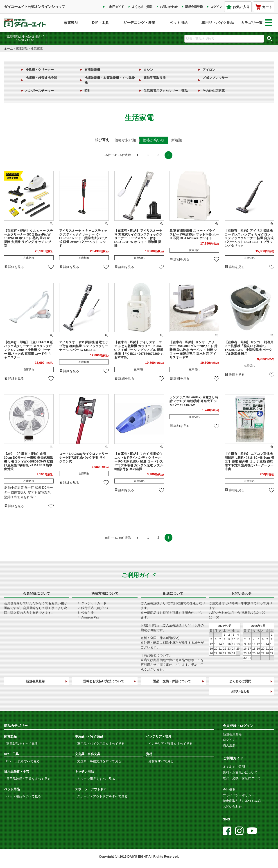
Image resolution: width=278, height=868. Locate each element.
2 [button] (158, 155)
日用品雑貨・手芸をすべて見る (28, 779)
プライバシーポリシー (239, 795)
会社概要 (229, 790)
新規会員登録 (194, 7)
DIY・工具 (101, 23)
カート (264, 7)
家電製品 (71, 23)
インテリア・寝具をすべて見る (170, 744)
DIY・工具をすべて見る (23, 761)
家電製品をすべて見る (22, 744)
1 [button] (148, 155)
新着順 (176, 140)
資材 (149, 754)
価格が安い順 (125, 140)
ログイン (216, 7)
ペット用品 (179, 23)
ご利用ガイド (115, 7)
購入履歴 (229, 745)
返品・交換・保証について (172, 681)
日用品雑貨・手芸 (17, 772)
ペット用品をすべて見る (24, 796)
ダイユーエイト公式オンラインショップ (34, 7)
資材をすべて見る (161, 761)
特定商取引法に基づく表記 (242, 801)
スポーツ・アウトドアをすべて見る (102, 796)
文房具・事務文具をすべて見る (99, 761)
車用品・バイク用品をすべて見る (101, 744)
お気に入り (238, 7)
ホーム (8, 49)
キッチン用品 (84, 772)
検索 (270, 39)
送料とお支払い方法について (104, 681)
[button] (138, 155)
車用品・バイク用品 (218, 23)
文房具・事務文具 (88, 754)
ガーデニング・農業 (139, 23)
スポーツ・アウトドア (91, 789)
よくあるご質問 (142, 7)
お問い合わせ (169, 7)
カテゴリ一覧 (256, 23)
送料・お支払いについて (240, 772)
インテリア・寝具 (159, 736)
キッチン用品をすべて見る (96, 779)
